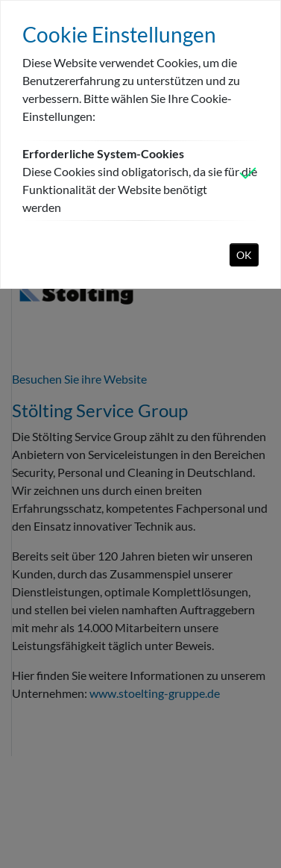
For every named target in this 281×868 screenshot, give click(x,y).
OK (244, 255)
